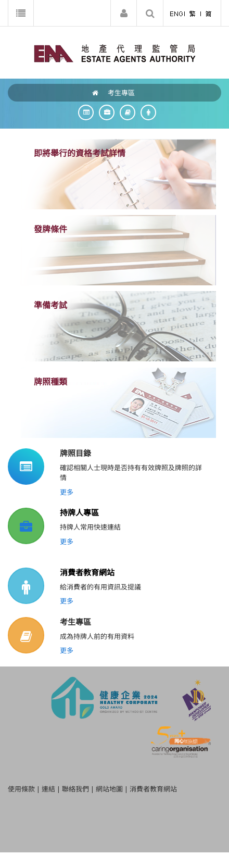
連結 (48, 789)
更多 (67, 492)
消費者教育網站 (87, 572)
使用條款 (21, 789)
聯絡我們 (75, 789)
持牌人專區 (79, 512)
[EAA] (115, 53)
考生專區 (121, 93)
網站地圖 (109, 789)
